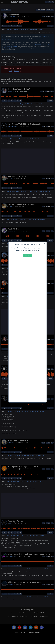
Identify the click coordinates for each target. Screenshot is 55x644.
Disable (28, 255)
